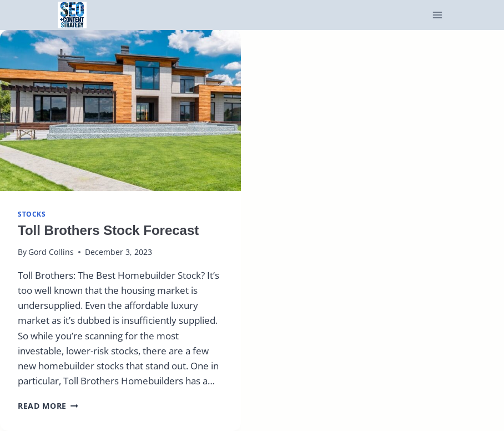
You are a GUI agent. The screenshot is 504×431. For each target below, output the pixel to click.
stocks (32, 214)
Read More (48, 406)
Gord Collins (51, 252)
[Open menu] (438, 15)
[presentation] (120, 110)
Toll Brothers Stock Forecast (108, 230)
